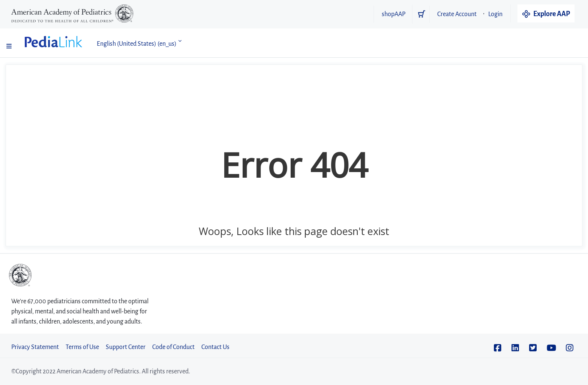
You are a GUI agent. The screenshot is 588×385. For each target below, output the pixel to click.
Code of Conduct (173, 347)
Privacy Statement (35, 347)
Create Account (457, 14)
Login (495, 14)
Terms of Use (82, 347)
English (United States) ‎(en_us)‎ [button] (137, 44)
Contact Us (215, 347)
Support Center (126, 347)
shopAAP (394, 14)
